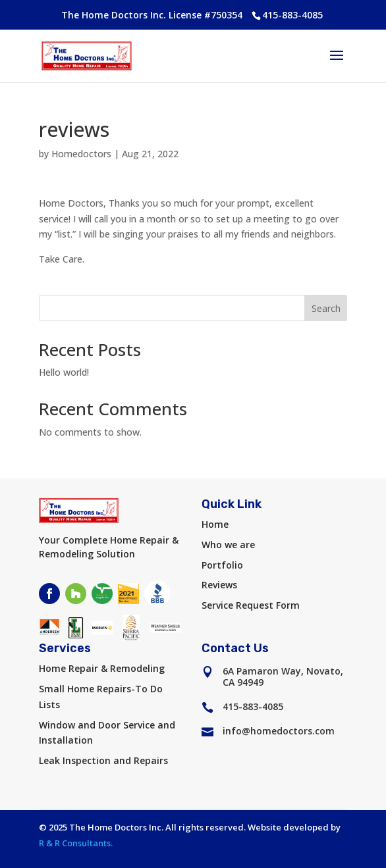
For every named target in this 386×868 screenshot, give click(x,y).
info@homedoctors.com (279, 731)
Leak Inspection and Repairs (103, 760)
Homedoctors (81, 154)
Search (326, 308)
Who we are (228, 545)
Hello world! (64, 372)
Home (215, 524)
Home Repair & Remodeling (102, 668)
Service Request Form (251, 605)
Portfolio (222, 565)
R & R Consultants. (76, 843)
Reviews (219, 585)
